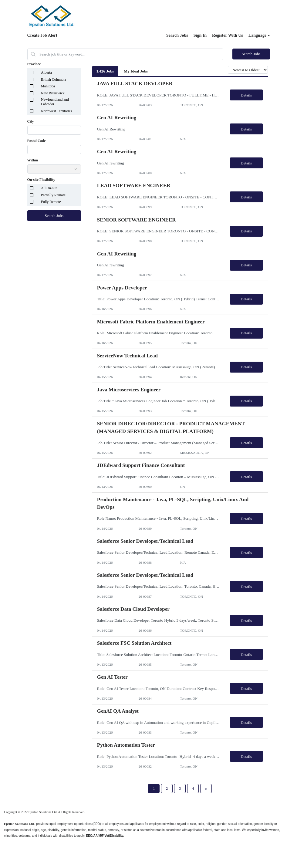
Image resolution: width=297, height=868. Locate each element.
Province (34, 64)
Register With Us (228, 35)
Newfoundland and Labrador (55, 102)
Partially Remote (53, 195)
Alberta (46, 73)
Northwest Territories (57, 111)
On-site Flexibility (41, 180)
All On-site (49, 188)
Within (33, 160)
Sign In (200, 35)
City (31, 121)
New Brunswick (53, 93)
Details (246, 95)
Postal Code (37, 141)
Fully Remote (51, 202)
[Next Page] (206, 789)
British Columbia (54, 79)
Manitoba (48, 86)
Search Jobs (177, 35)
